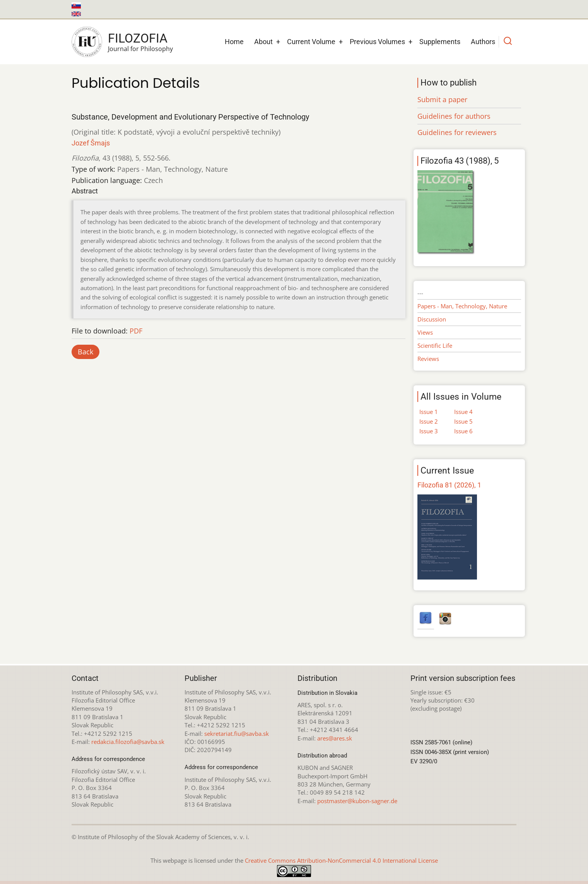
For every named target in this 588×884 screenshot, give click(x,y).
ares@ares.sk (335, 738)
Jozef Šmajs (91, 143)
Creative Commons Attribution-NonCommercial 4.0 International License (341, 860)
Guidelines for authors (454, 116)
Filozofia (138, 38)
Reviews (428, 359)
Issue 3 (429, 431)
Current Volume (311, 42)
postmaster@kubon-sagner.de (357, 801)
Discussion (432, 319)
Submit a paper (442, 99)
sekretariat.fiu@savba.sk (237, 734)
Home (234, 42)
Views (425, 332)
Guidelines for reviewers (457, 132)
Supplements (440, 42)
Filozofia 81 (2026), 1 (449, 485)
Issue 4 (463, 412)
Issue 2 (429, 421)
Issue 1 (429, 412)
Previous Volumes (377, 42)
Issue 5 (463, 421)
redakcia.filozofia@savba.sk (128, 742)
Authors (483, 42)
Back (85, 352)
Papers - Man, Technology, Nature (462, 306)
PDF (136, 331)
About (263, 42)
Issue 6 (463, 431)
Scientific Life (435, 345)
